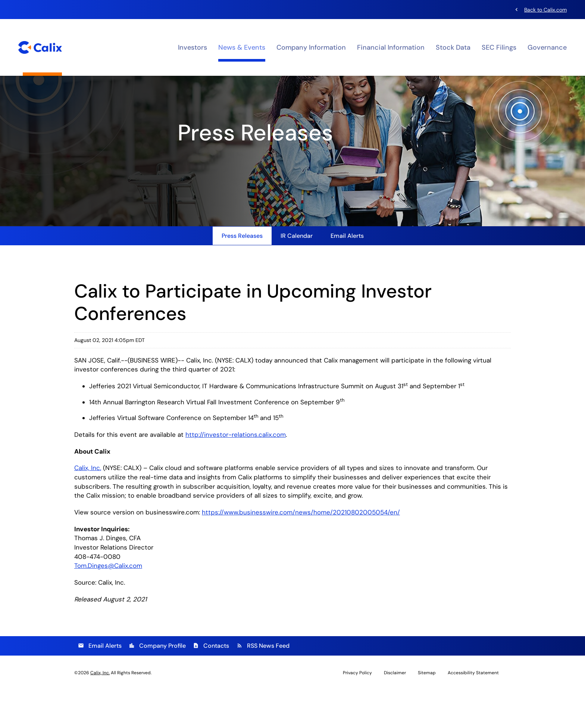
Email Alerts (347, 271)
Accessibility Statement (473, 711)
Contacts (211, 684)
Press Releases (242, 271)
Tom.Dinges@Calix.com (110, 604)
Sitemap (427, 711)
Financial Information (391, 47)
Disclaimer (395, 711)
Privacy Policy (357, 711)
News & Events (242, 47)
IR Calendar (297, 271)
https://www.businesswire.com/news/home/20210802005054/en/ (309, 549)
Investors (193, 47)
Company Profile (157, 684)
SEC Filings (499, 47)
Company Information (311, 47)
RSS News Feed (263, 684)
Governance (547, 47)
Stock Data (453, 47)
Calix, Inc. (88, 504)
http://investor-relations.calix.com (241, 470)
